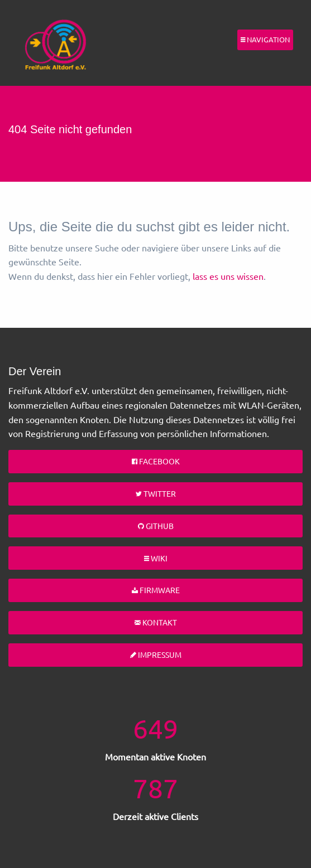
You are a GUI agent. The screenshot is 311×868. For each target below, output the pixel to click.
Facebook (156, 461)
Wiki (156, 558)
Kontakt (156, 622)
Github (156, 526)
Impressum (156, 654)
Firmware (156, 590)
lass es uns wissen (228, 276)
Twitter (156, 493)
